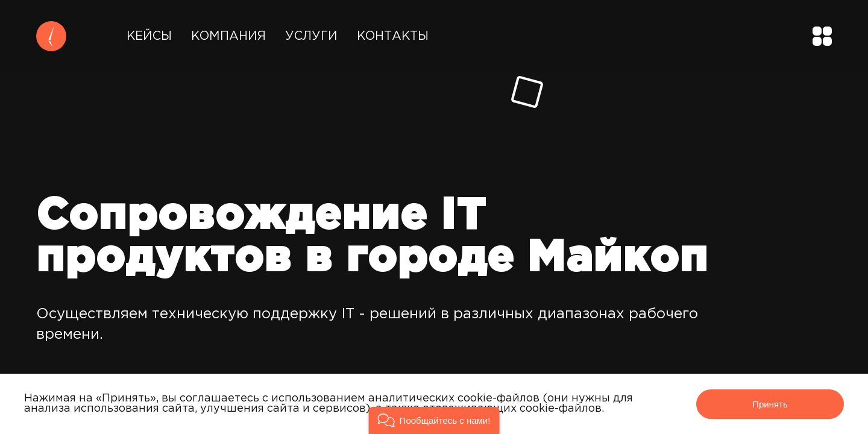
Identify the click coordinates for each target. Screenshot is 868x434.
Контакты (393, 36)
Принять (770, 404)
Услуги (311, 36)
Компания (228, 36)
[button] (434, 420)
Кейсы (149, 36)
